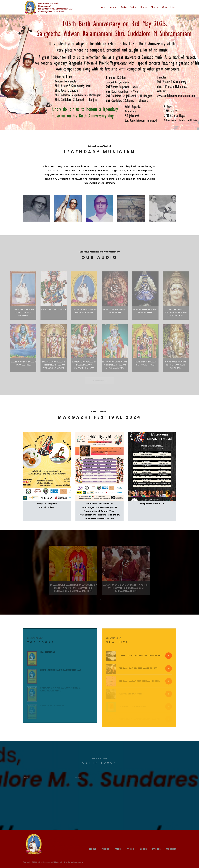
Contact (171, 849)
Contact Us (168, 7)
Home (103, 7)
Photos (155, 7)
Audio (124, 7)
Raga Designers (75, 862)
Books (144, 7)
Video (133, 7)
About (113, 7)
